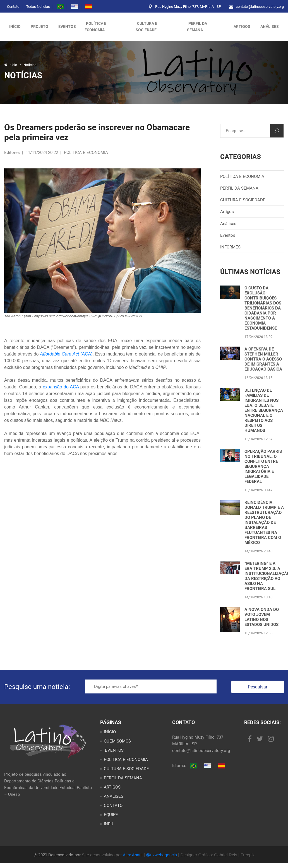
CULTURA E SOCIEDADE (146, 27)
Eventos (67, 26)
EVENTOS (114, 750)
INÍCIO (110, 732)
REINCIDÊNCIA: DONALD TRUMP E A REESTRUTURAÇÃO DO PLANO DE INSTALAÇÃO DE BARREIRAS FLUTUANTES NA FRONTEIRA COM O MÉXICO (264, 523)
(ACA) (86, 354)
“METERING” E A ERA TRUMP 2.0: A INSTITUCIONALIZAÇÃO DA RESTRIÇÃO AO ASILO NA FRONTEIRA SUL (264, 576)
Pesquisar (258, 687)
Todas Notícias (38, 7)
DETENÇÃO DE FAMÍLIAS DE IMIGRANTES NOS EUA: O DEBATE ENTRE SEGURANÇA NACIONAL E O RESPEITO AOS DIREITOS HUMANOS (264, 410)
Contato (13, 7)
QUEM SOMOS (117, 741)
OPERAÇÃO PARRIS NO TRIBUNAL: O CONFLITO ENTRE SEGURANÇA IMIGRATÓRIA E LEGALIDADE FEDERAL (263, 466)
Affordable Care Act (59, 354)
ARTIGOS (242, 26)
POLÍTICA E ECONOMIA (95, 27)
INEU (109, 824)
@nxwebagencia (161, 855)
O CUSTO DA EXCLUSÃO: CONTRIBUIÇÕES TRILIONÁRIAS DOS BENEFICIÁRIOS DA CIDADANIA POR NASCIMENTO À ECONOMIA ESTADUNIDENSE (263, 308)
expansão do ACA (61, 387)
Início (15, 26)
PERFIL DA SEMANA (197, 27)
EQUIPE (111, 815)
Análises (228, 224)
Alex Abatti (133, 855)
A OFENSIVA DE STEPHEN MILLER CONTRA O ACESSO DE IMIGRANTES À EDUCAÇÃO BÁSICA (263, 359)
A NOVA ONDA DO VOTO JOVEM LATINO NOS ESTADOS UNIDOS (262, 617)
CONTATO (113, 806)
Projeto (39, 26)
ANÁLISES (270, 26)
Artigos (227, 212)
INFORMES (230, 247)
